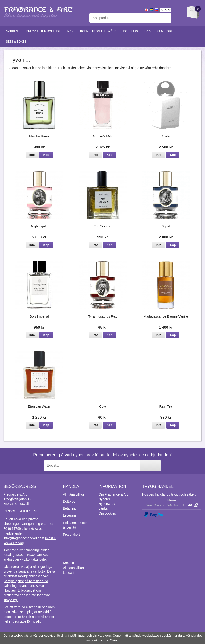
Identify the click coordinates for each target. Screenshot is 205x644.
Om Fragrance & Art (113, 494)
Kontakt (68, 563)
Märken (13, 31)
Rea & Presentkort (158, 31)
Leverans (70, 515)
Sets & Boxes (17, 42)
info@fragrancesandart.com (24, 538)
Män (71, 31)
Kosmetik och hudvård (99, 31)
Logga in (69, 573)
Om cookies (107, 513)
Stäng (114, 640)
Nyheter (104, 499)
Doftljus (130, 31)
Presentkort (71, 535)
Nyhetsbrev (107, 504)
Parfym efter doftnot (44, 31)
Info (32, 155)
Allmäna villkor (73, 494)
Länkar (104, 508)
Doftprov (69, 501)
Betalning (70, 508)
